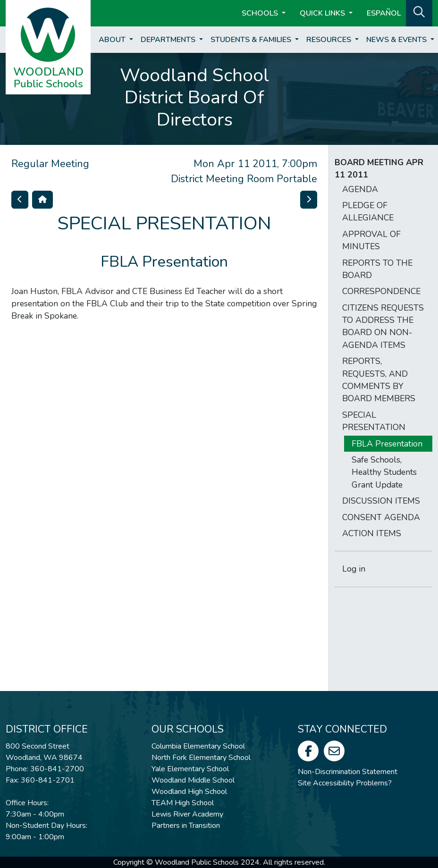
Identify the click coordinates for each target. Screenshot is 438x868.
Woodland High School (189, 792)
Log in (354, 569)
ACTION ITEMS (372, 533)
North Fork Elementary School (201, 758)
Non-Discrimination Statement (348, 772)
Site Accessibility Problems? (345, 783)
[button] (419, 12)
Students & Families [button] (252, 40)
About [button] (113, 40)
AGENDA (360, 189)
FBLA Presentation (387, 444)
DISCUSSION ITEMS (381, 501)
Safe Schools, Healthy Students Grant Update (384, 472)
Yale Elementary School (190, 769)
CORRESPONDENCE (381, 291)
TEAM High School (183, 803)
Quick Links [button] (323, 13)
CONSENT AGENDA (381, 517)
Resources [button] (330, 40)
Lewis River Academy (187, 814)
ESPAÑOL (384, 13)
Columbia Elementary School (198, 746)
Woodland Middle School (193, 780)
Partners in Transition (186, 826)
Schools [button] (261, 13)
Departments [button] (169, 40)
